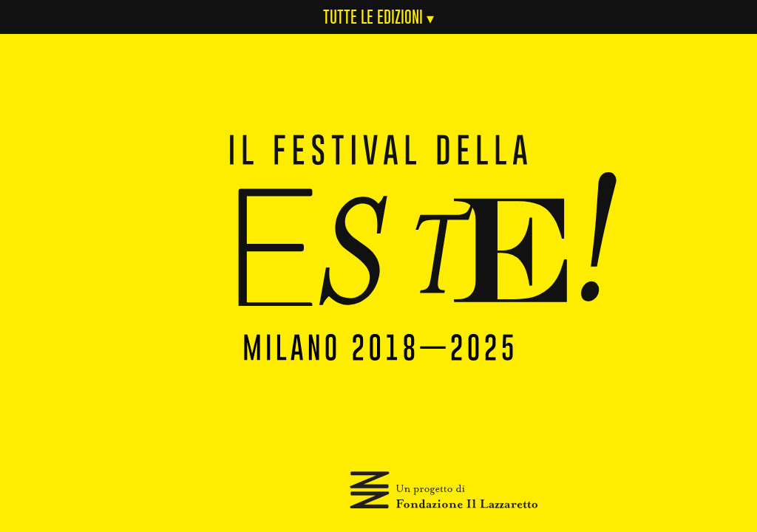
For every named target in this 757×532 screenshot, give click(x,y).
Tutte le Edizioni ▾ (378, 17)
